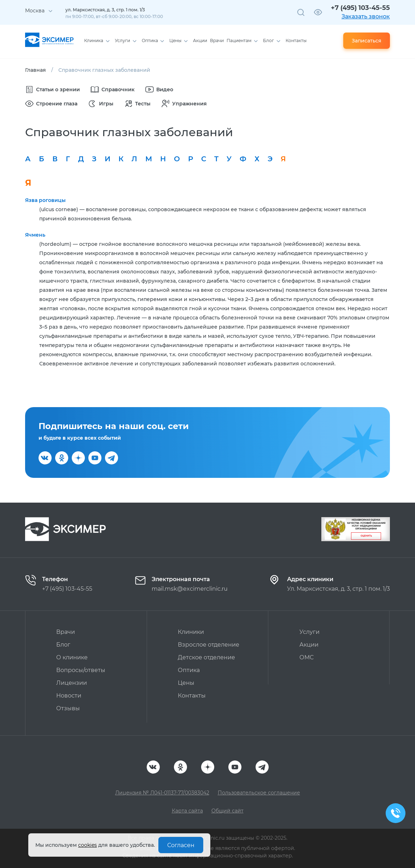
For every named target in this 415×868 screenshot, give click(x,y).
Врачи (66, 632)
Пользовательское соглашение (259, 793)
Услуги (309, 632)
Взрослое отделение (209, 645)
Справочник (113, 89)
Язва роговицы (45, 200)
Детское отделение (206, 657)
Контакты (192, 696)
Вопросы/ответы (81, 670)
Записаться (367, 41)
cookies (87, 845)
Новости (69, 696)
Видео (159, 89)
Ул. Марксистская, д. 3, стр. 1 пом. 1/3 (338, 589)
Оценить (366, 536)
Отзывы (68, 708)
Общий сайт (227, 811)
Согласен (181, 845)
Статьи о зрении (52, 89)
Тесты (137, 104)
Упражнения (184, 104)
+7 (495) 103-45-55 (360, 8)
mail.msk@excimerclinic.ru (190, 589)
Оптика (189, 670)
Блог (63, 645)
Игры (101, 104)
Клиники (191, 632)
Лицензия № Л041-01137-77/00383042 (162, 793)
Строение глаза (51, 104)
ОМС (306, 657)
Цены (186, 683)
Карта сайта (187, 811)
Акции (309, 645)
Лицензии (72, 683)
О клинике (72, 657)
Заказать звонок (366, 16)
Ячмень (35, 235)
